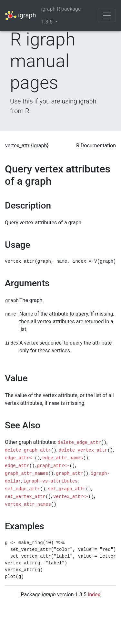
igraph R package (61, 9)
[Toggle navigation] (107, 15)
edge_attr (17, 466)
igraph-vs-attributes (51, 481)
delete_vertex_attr (83, 450)
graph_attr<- (53, 466)
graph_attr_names (26, 473)
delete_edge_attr (79, 443)
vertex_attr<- (71, 497)
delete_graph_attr (28, 450)
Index (94, 595)
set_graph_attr (67, 489)
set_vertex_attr (25, 497)
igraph (21, 16)
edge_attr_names (63, 458)
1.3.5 (48, 22)
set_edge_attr (22, 489)
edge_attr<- (20, 458)
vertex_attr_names (28, 504)
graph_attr (69, 473)
